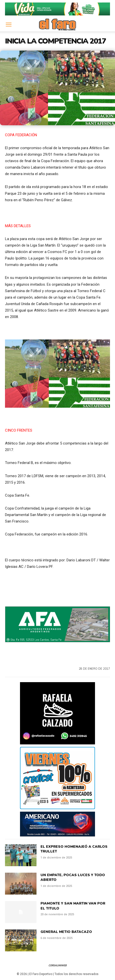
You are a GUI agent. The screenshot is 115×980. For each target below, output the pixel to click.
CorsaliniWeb (57, 965)
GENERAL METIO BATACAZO (66, 932)
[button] (8, 25)
